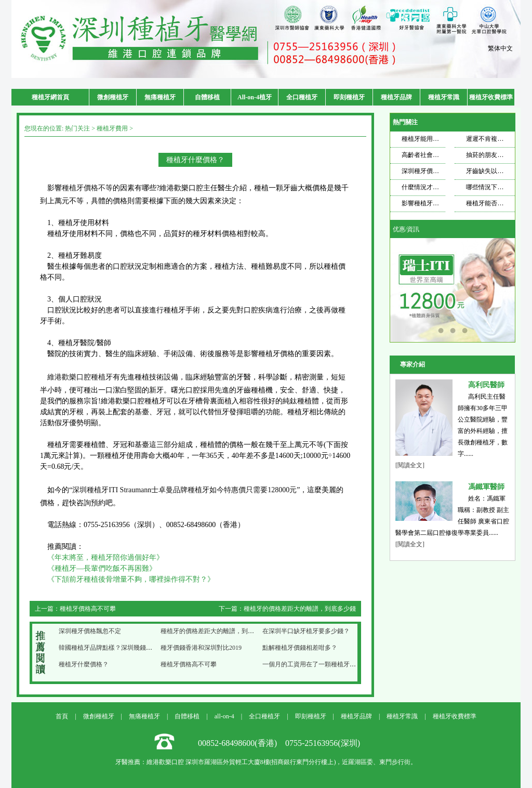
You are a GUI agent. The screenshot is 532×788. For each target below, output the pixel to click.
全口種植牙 (302, 97)
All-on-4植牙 (255, 97)
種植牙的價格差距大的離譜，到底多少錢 (300, 609)
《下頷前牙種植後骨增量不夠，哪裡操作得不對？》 (131, 579)
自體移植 (207, 97)
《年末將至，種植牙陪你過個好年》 (105, 557)
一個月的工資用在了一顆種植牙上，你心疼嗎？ (328, 664)
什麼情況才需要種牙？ (433, 187)
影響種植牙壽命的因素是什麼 (442, 203)
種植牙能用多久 (423, 139)
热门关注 (77, 128)
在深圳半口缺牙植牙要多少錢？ (306, 631)
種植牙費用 (112, 128)
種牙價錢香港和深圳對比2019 (201, 648)
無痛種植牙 (160, 97)
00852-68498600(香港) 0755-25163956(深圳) (279, 743)
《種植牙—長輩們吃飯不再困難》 (102, 568)
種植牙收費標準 (491, 97)
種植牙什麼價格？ (84, 664)
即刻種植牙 (349, 97)
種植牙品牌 (396, 97)
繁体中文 (500, 48)
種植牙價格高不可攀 (88, 609)
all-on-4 (224, 716)
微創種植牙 (113, 97)
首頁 (62, 716)
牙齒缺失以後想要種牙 (497, 171)
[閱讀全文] (410, 465)
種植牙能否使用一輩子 (497, 203)
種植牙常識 (444, 97)
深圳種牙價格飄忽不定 (90, 631)
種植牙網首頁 (50, 97)
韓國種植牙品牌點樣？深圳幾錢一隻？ (112, 648)
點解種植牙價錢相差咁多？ (300, 648)
